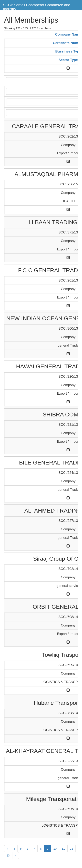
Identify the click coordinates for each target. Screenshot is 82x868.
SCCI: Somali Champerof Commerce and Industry (37, 7)
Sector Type (68, 60)
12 (72, 849)
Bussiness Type (68, 51)
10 (55, 849)
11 (63, 849)
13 (8, 855)
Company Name (68, 34)
